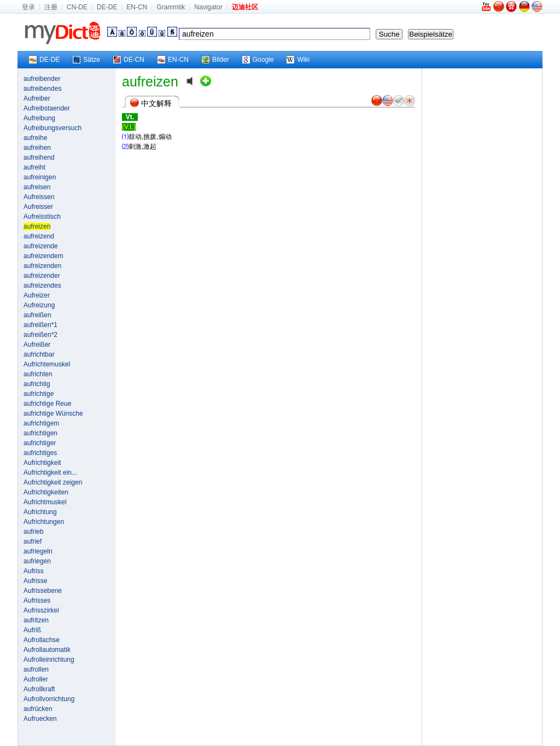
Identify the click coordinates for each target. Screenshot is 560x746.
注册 (51, 7)
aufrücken (38, 709)
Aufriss (34, 571)
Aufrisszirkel (41, 610)
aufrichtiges (40, 453)
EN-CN (137, 7)
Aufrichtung (40, 512)
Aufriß (32, 630)
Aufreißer (37, 345)
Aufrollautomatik (47, 650)
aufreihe (35, 138)
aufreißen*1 (40, 325)
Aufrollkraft (39, 689)
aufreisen (37, 187)
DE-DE (107, 7)
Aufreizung (39, 305)
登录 (28, 7)
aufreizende (41, 246)
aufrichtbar (39, 354)
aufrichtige (39, 394)
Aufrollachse (42, 640)
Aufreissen (39, 197)
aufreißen (37, 315)
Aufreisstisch (42, 217)
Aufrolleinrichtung (49, 660)
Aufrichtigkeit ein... (50, 473)
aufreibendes (42, 89)
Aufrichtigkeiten (46, 492)
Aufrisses (37, 601)
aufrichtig (37, 384)
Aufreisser (38, 207)
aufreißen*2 (40, 335)
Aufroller (36, 679)
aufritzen (36, 620)
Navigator (208, 7)
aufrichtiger (40, 443)
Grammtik (171, 7)
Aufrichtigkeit (42, 463)
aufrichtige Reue (47, 404)
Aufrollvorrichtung (49, 699)
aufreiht (34, 167)
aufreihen (37, 148)
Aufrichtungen (44, 522)
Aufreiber (37, 98)
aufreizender (42, 276)
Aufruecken (40, 719)
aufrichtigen (40, 433)
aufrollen (36, 669)
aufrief (33, 541)
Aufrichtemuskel (47, 364)
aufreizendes (42, 285)
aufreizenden (42, 266)
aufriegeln (38, 551)
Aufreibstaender (47, 108)
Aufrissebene (43, 591)
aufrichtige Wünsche (53, 413)
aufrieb (34, 532)
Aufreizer (37, 295)
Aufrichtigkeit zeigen (53, 482)
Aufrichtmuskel (45, 502)
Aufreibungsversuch (52, 128)
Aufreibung (39, 118)
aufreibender (42, 79)
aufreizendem (43, 256)
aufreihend (39, 158)
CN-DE (77, 7)
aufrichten (38, 374)
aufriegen (37, 561)
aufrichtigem (41, 423)
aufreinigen (40, 177)
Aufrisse (35, 581)
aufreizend (39, 236)
